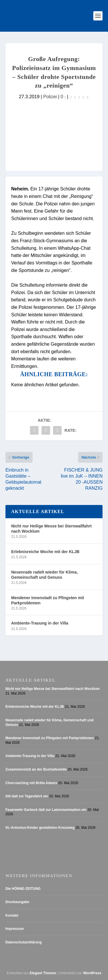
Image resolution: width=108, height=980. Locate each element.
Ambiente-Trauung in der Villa (40, 623)
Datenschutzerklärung (24, 942)
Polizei (50, 97)
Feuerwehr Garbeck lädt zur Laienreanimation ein (46, 810)
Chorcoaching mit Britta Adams (31, 783)
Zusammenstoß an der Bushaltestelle (36, 769)
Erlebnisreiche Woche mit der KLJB (45, 552)
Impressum (15, 929)
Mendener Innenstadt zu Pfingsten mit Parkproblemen (48, 600)
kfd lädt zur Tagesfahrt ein (27, 796)
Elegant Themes (43, 973)
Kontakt (12, 915)
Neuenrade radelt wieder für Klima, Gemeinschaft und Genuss (44, 575)
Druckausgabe (17, 902)
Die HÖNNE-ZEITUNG (23, 889)
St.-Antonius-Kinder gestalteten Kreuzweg (40, 828)
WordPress (92, 973)
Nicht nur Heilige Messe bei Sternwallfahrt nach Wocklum (51, 529)
